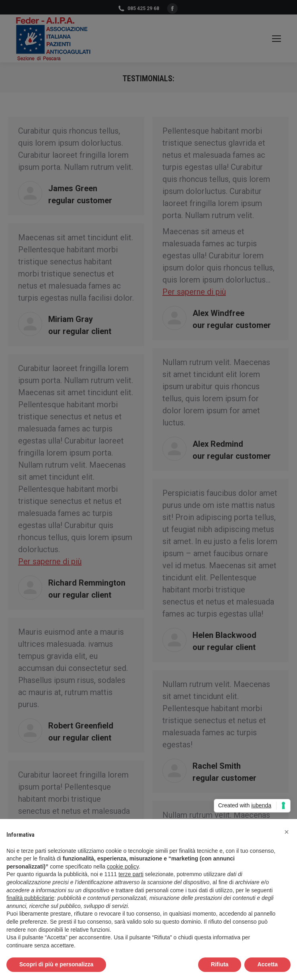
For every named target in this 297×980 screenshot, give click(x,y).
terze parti (131, 874)
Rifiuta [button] (220, 964)
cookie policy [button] (123, 867)
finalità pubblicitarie (30, 898)
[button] (287, 832)
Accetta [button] (267, 964)
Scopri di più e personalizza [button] (56, 964)
